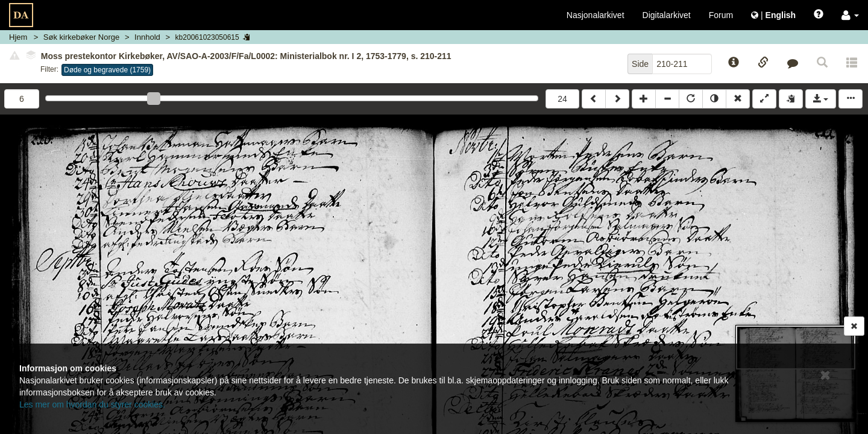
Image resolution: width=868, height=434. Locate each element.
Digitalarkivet (667, 15)
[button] (850, 15)
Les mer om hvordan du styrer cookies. (92, 404)
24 (562, 99)
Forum (721, 15)
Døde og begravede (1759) (107, 70)
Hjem (18, 37)
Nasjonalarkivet (596, 15)
